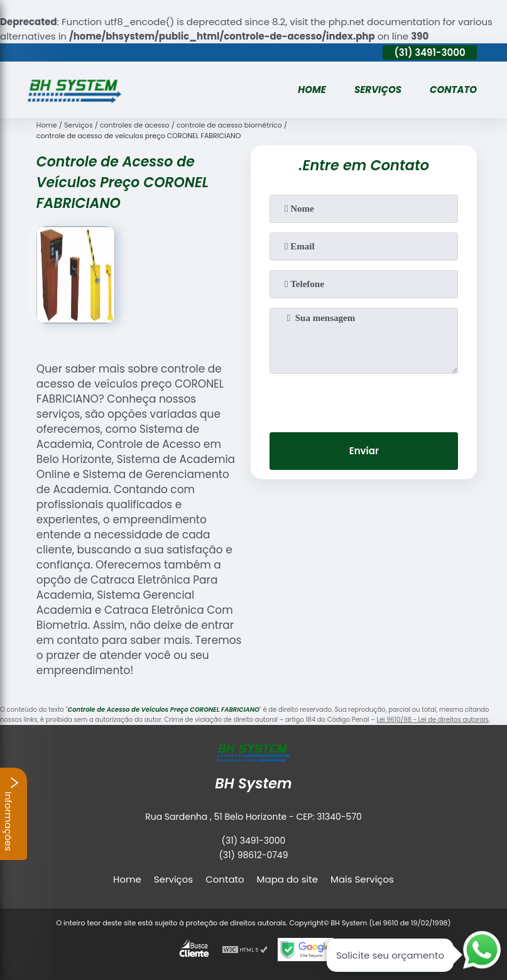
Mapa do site (287, 879)
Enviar (364, 451)
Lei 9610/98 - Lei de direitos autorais (433, 720)
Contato (453, 90)
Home (312, 90)
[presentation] (364, 398)
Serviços (378, 90)
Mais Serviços (362, 879)
